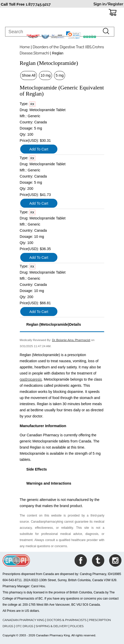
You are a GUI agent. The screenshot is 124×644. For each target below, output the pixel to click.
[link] (74, 35)
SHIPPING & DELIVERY (52, 626)
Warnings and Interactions (49, 483)
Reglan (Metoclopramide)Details (54, 324)
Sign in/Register (108, 4)
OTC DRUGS (24, 626)
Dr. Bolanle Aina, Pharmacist (71, 340)
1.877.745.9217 (38, 4)
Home (25, 47)
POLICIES (77, 626)
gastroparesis (31, 379)
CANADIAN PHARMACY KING (23, 620)
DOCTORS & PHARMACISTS (67, 620)
